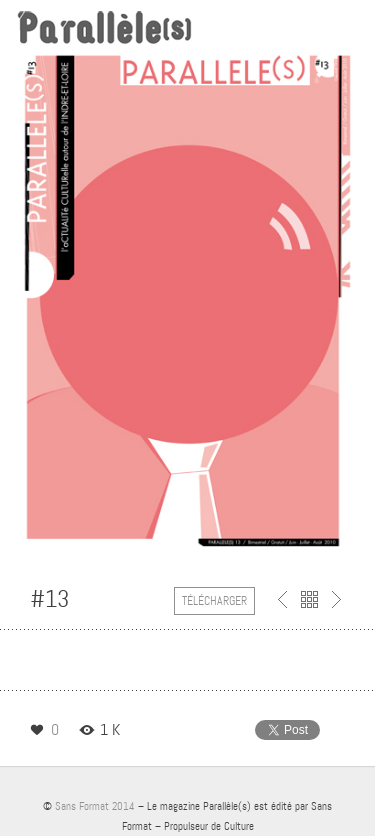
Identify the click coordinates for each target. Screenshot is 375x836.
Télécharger (214, 601)
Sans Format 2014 (95, 806)
